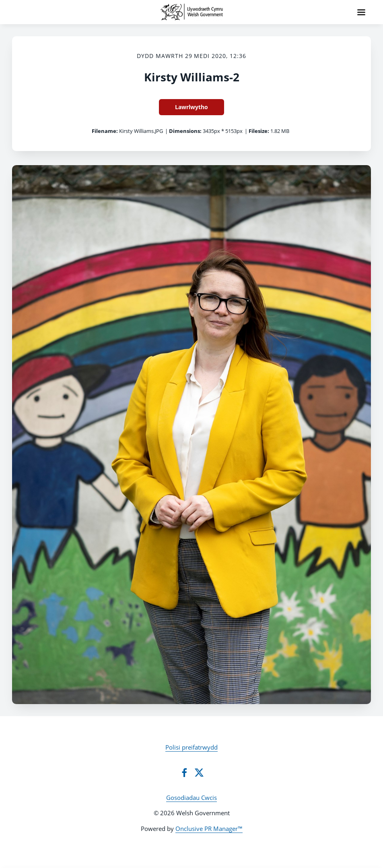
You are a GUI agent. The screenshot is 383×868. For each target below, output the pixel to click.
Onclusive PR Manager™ (209, 829)
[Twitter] (199, 773)
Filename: (105, 131)
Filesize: (259, 131)
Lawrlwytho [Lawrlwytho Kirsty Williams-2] (191, 107)
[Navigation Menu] (361, 12)
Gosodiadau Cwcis (191, 798)
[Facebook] (184, 773)
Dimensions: (185, 131)
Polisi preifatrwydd (191, 747)
